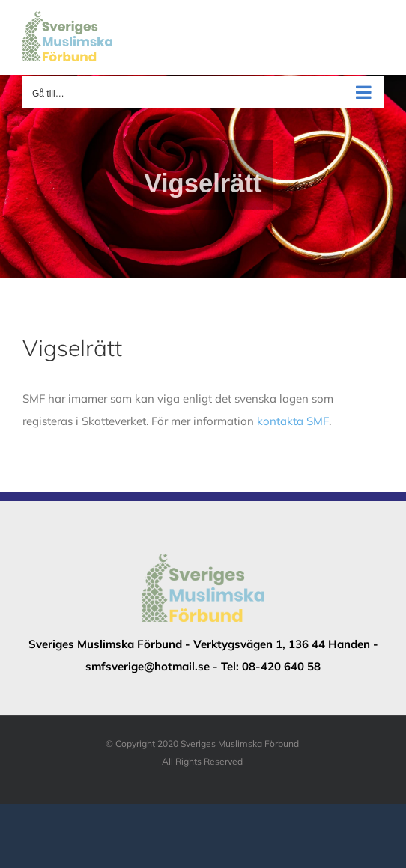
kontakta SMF (293, 421)
